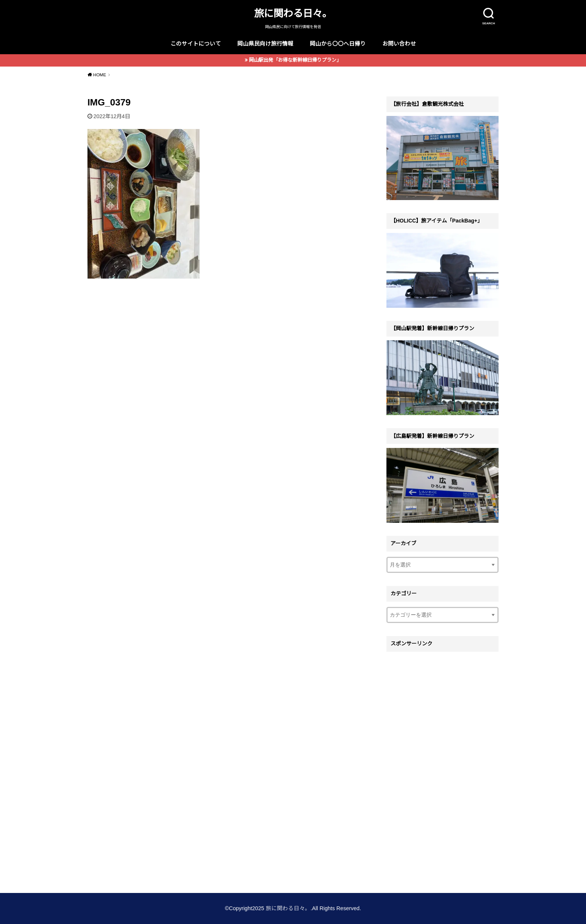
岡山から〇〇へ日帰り (338, 44)
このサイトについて (196, 44)
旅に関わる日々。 (293, 13)
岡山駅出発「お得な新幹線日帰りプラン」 (295, 60)
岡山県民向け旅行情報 (265, 44)
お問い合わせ (399, 44)
